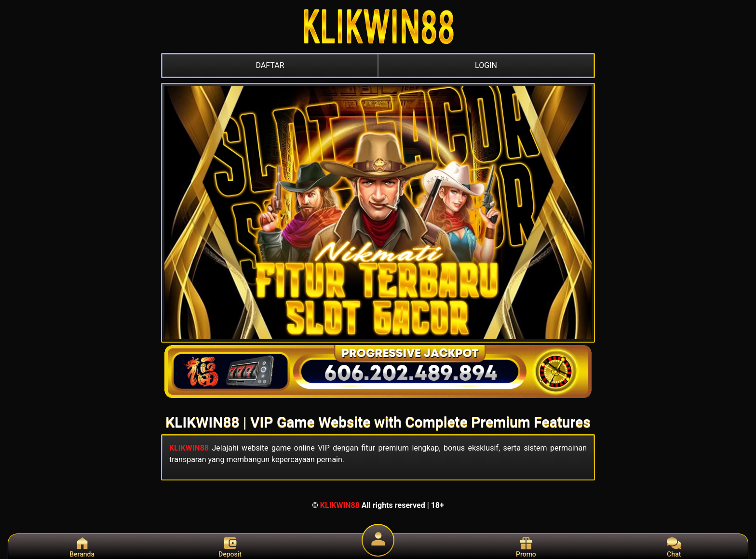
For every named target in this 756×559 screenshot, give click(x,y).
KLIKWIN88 (189, 448)
